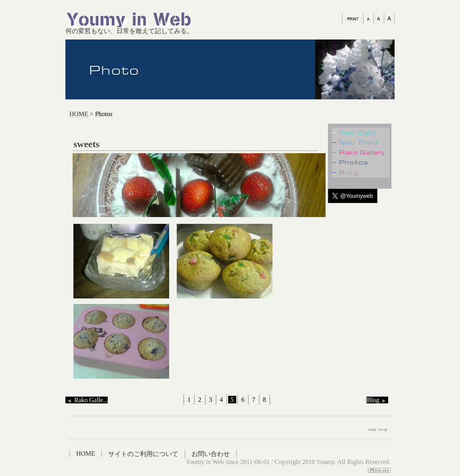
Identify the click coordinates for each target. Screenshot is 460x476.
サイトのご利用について (143, 454)
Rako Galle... (87, 400)
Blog (377, 400)
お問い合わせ (211, 454)
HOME (79, 114)
